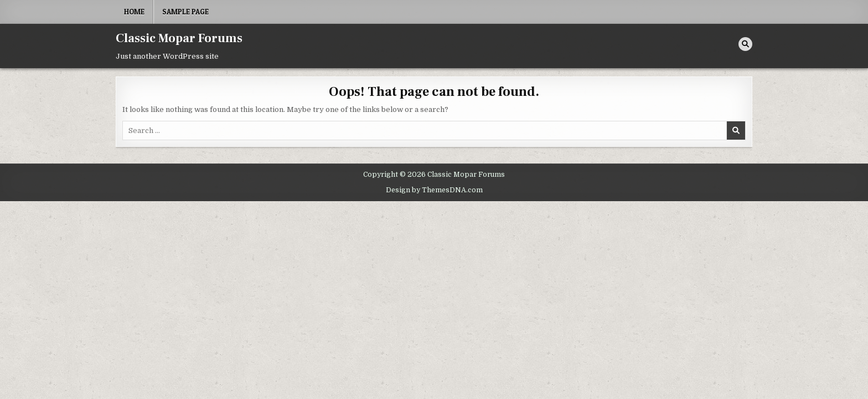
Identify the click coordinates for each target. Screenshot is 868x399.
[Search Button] (745, 44)
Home (134, 12)
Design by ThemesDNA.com (434, 190)
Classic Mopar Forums (179, 38)
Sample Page (185, 12)
